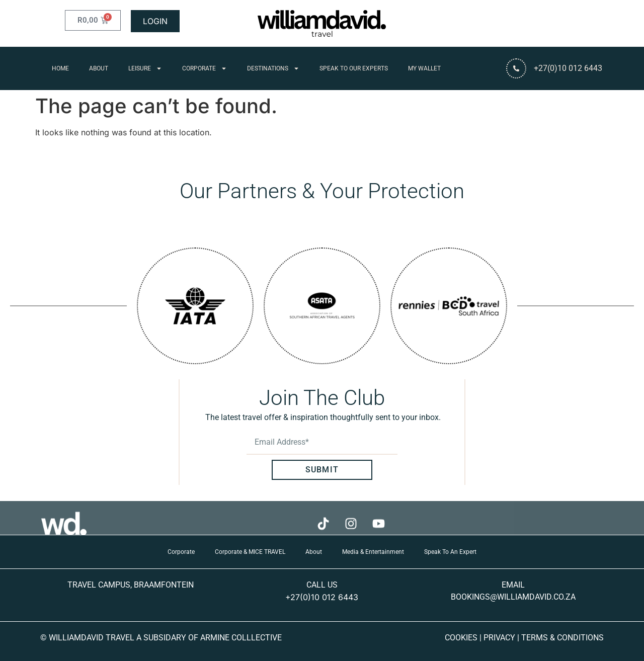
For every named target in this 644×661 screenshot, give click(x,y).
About (99, 68)
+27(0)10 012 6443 (322, 597)
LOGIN (155, 21)
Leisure (145, 68)
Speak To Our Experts (354, 68)
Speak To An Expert (450, 552)
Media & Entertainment (373, 552)
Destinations (273, 68)
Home (60, 68)
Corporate (205, 68)
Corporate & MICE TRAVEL (250, 552)
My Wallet (424, 68)
